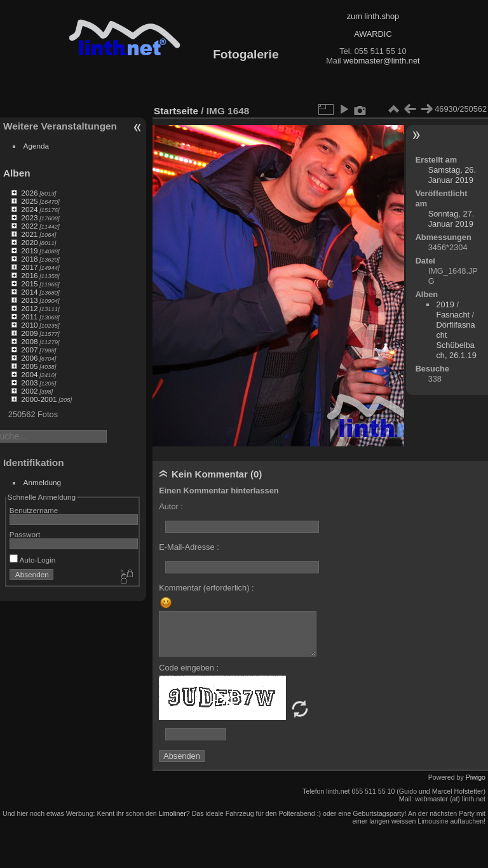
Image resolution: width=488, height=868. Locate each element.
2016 (29, 275)
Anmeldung (43, 482)
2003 (29, 383)
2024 (29, 209)
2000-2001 (39, 399)
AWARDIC (373, 34)
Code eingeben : (189, 668)
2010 (29, 325)
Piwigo (476, 777)
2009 (29, 333)
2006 (29, 358)
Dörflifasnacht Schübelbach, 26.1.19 (456, 340)
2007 (29, 350)
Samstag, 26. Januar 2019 (452, 175)
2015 (29, 284)
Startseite (176, 111)
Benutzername (34, 510)
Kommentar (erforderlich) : (206, 588)
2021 (29, 234)
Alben (17, 173)
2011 (29, 317)
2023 (29, 217)
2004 (29, 374)
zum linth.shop (373, 16)
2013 (29, 300)
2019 (29, 250)
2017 (29, 267)
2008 (29, 341)
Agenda (37, 146)
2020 (29, 242)
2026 (29, 193)
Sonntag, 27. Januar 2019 (451, 219)
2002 (29, 391)
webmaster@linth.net (381, 61)
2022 (29, 226)
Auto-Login (33, 560)
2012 (29, 308)
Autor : (171, 506)
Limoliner (173, 813)
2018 (29, 259)
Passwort (25, 534)
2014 (29, 292)
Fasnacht (453, 315)
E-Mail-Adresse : (189, 547)
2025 (29, 201)
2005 (29, 366)
